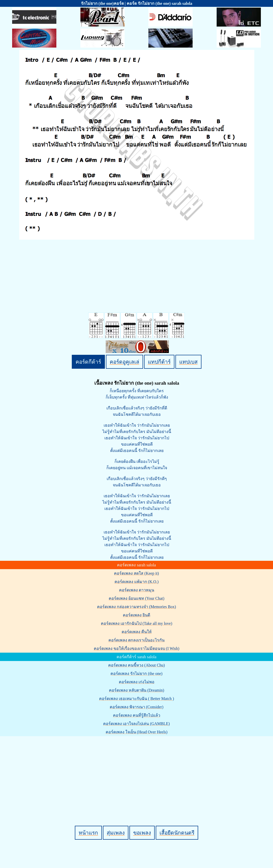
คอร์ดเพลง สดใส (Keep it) (136, 573)
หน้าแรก (88, 833)
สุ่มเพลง (116, 833)
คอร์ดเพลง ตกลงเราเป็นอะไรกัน (136, 640)
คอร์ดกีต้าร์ (88, 362)
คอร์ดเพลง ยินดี (136, 615)
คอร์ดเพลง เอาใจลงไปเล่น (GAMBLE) (136, 724)
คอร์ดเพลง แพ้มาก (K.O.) (137, 582)
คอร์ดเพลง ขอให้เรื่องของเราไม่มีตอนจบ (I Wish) (137, 648)
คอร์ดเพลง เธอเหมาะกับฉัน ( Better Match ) (137, 699)
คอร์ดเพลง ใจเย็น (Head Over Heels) (137, 732)
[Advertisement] (137, 772)
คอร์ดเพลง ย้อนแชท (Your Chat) (136, 598)
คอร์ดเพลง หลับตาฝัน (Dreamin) (137, 690)
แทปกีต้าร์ (159, 362)
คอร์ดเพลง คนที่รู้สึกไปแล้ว (137, 715)
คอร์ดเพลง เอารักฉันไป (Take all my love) (137, 623)
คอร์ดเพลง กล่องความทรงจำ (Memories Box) (136, 607)
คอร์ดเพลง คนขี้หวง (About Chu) (136, 665)
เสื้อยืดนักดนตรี (177, 833)
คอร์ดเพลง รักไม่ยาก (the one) (136, 674)
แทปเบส (188, 362)
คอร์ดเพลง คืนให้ (137, 632)
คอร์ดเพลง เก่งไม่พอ (137, 682)
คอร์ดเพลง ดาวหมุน (137, 590)
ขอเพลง (142, 833)
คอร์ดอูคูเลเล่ (124, 362)
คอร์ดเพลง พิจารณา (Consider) (136, 707)
